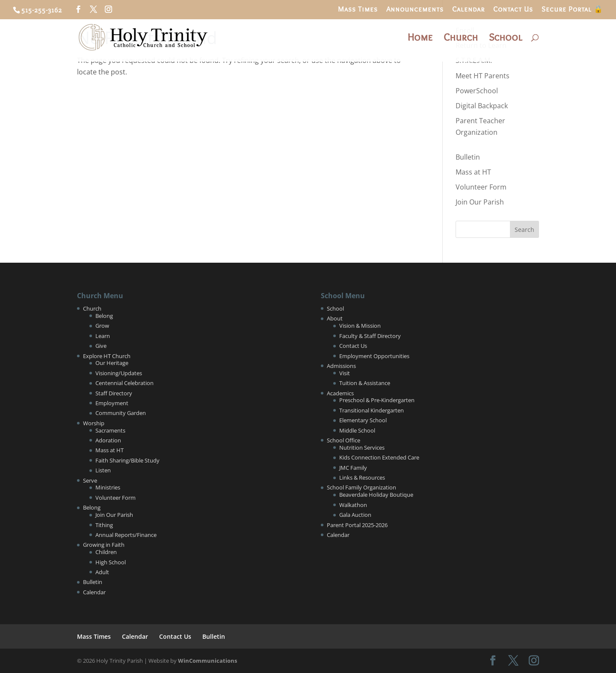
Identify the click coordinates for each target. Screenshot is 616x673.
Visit (345, 373)
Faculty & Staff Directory (370, 336)
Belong (104, 316)
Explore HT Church (107, 356)
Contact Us (513, 9)
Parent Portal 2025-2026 (357, 525)
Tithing (104, 525)
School (505, 39)
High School (111, 562)
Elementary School (363, 420)
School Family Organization (361, 487)
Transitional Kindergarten (372, 410)
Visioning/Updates (119, 373)
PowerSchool (477, 91)
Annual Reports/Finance (126, 535)
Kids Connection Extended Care (379, 457)
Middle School (357, 430)
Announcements (415, 9)
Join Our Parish (480, 202)
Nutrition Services (362, 448)
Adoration (108, 440)
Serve (90, 480)
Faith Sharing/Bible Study (127, 460)
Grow (102, 326)
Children (106, 552)
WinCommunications (207, 661)
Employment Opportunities (374, 356)
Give (101, 346)
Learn (103, 336)
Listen (103, 470)
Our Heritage (112, 363)
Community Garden (121, 413)
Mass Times (358, 9)
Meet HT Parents (483, 76)
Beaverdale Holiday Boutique (376, 495)
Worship (94, 423)
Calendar (468, 9)
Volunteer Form (481, 187)
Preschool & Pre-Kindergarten (377, 400)
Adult (102, 572)
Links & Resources (362, 477)
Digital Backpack (482, 106)
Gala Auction (355, 515)
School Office (344, 440)
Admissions (341, 366)
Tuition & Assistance (365, 383)
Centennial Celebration (124, 383)
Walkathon (353, 505)
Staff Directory (114, 393)
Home (420, 39)
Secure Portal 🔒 (572, 9)
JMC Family (353, 468)
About (335, 318)
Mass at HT (473, 172)
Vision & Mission (360, 326)
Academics (340, 393)
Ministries (108, 487)
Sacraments (110, 430)
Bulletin (468, 157)
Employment (112, 403)
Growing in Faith (104, 545)
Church (461, 39)
